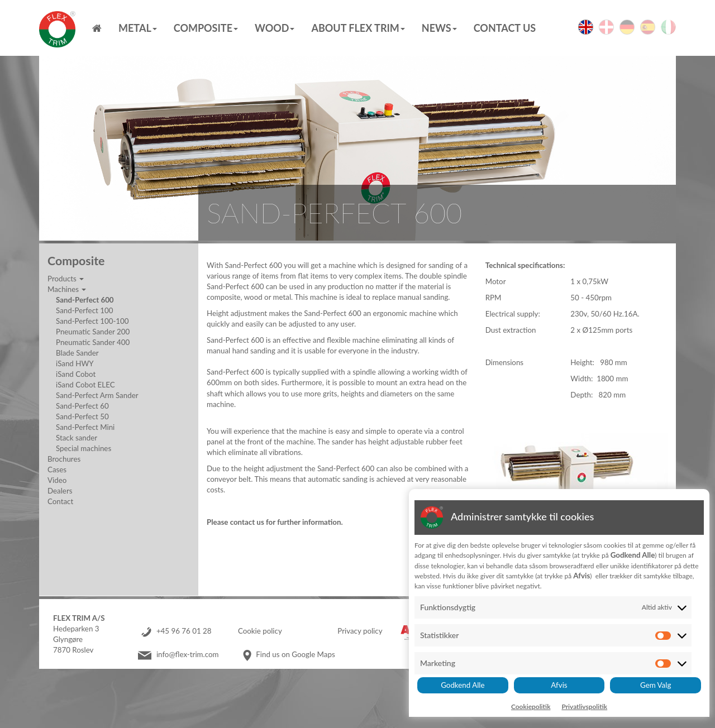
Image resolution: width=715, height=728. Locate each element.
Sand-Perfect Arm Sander (97, 395)
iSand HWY (75, 363)
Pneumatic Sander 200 (93, 332)
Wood (275, 28)
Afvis (559, 685)
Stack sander (77, 438)
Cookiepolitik (531, 707)
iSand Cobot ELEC (85, 385)
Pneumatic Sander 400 (93, 342)
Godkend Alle (463, 685)
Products (66, 279)
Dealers (60, 491)
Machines (67, 289)
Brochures (64, 459)
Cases (57, 470)
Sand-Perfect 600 (85, 300)
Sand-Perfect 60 (82, 406)
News (439, 28)
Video (57, 480)
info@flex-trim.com (188, 654)
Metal (138, 28)
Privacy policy (360, 631)
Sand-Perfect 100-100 (92, 321)
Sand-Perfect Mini (85, 427)
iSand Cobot (76, 374)
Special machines (84, 448)
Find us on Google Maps (295, 654)
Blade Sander (77, 353)
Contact (60, 501)
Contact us (505, 28)
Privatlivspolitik (584, 707)
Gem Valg (656, 685)
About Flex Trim (358, 28)
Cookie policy (260, 631)
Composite (206, 28)
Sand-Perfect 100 (84, 310)
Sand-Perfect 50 (82, 416)
